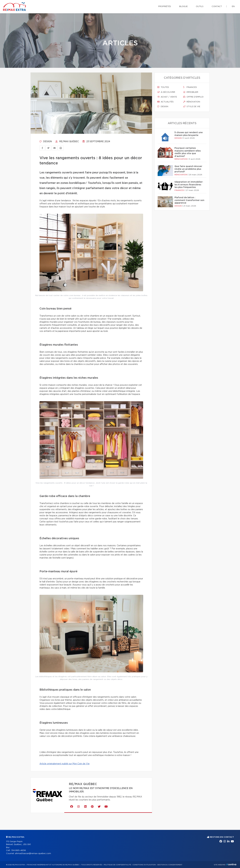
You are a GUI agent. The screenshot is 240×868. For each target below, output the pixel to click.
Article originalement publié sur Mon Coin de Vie (65, 764)
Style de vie (192, 107)
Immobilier (191, 92)
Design (46, 142)
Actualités (165, 102)
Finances (190, 87)
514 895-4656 (19, 850)
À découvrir (166, 92)
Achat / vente (167, 97)
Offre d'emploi (193, 97)
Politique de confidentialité (117, 865)
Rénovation (192, 102)
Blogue (183, 7)
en (233, 7)
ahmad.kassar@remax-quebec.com (33, 854)
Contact (217, 7)
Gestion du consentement (170, 865)
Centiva (231, 864)
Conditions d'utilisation (144, 865)
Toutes (163, 87)
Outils (200, 7)
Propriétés (165, 7)
